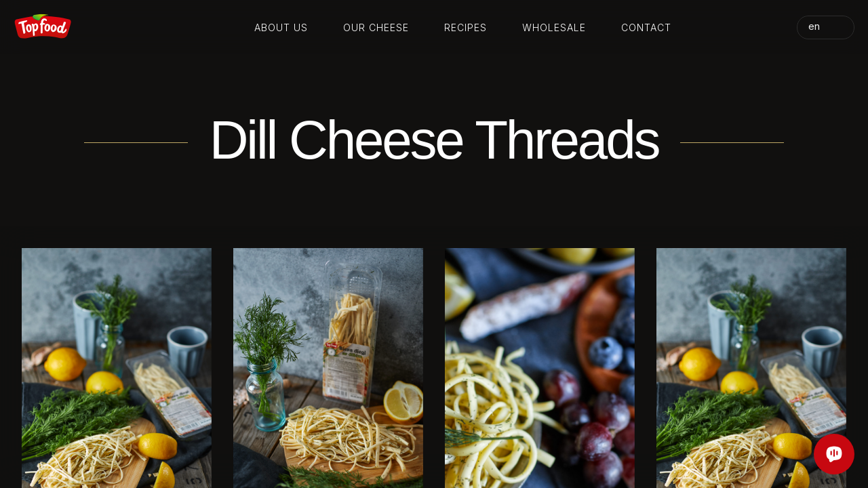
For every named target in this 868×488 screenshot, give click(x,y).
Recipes (466, 27)
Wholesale (554, 27)
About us (281, 27)
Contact (646, 27)
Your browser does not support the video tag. (434, 195)
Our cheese (376, 27)
